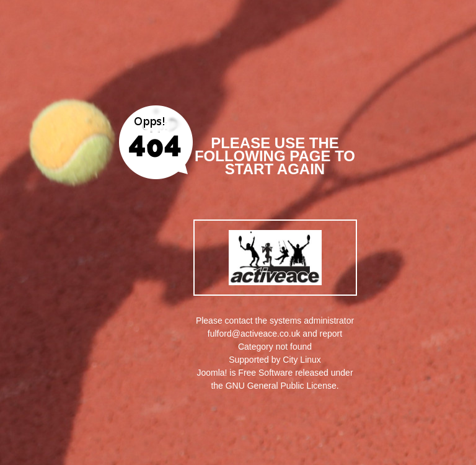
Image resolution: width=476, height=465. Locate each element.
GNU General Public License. (282, 386)
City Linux (302, 360)
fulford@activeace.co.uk (254, 334)
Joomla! (212, 373)
